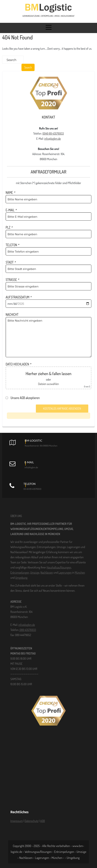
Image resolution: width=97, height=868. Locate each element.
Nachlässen (47, 573)
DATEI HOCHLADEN (18, 364)
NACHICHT (12, 314)
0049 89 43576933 (53, 133)
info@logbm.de (53, 139)
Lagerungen (65, 573)
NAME (10, 192)
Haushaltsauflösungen (59, 567)
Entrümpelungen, (20, 573)
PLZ (9, 227)
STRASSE (12, 280)
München (80, 573)
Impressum (17, 821)
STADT (11, 262)
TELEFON (12, 245)
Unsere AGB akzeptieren (24, 398)
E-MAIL (11, 210)
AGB (42, 821)
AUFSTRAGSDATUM (19, 297)
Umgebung (21, 578)
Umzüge (35, 573)
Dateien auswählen (48, 384)
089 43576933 (27, 630)
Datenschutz (31, 821)
